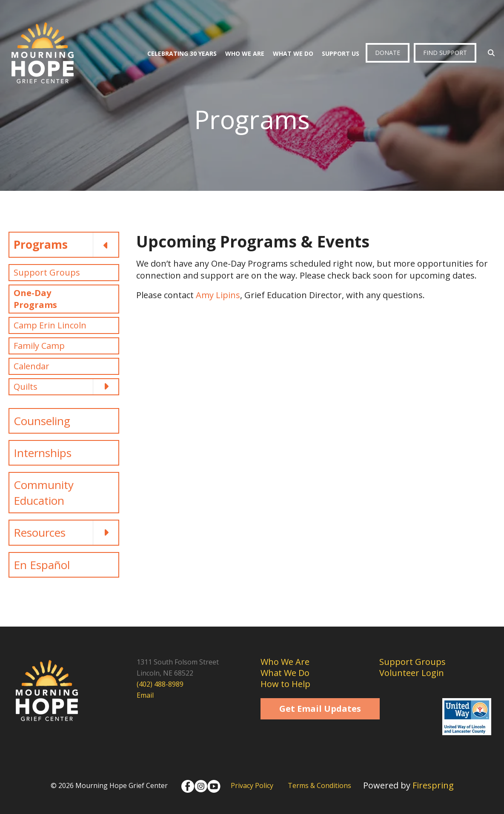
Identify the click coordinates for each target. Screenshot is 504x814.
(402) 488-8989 (160, 684)
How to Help (285, 684)
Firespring (433, 785)
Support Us (341, 53)
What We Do (293, 53)
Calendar (31, 366)
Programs (66, 244)
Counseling (42, 421)
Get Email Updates (320, 709)
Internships (43, 453)
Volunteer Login (412, 673)
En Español (42, 565)
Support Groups (47, 272)
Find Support (445, 53)
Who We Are (245, 53)
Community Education (44, 492)
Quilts (66, 387)
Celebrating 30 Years (182, 53)
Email (145, 695)
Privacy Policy (252, 785)
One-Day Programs (35, 299)
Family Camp (39, 346)
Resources (66, 532)
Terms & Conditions (319, 785)
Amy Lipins (218, 295)
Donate (388, 53)
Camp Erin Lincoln (50, 325)
